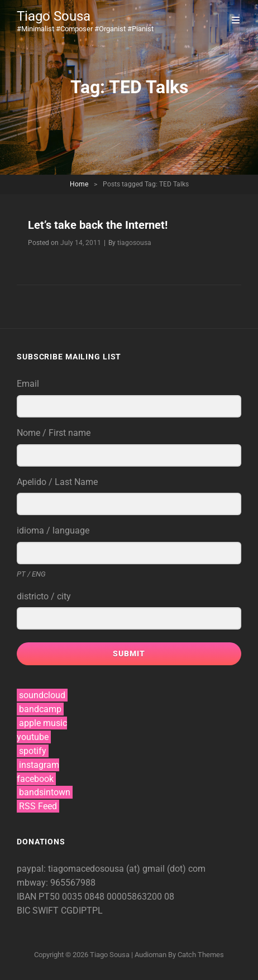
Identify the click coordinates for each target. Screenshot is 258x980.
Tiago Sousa (54, 16)
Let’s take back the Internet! (98, 225)
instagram (39, 765)
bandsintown (45, 792)
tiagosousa (134, 243)
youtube (33, 737)
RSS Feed (38, 806)
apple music (43, 723)
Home (79, 184)
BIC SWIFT (39, 911)
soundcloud (42, 695)
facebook (35, 779)
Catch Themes (201, 955)
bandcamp (40, 709)
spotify (33, 751)
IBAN (28, 897)
